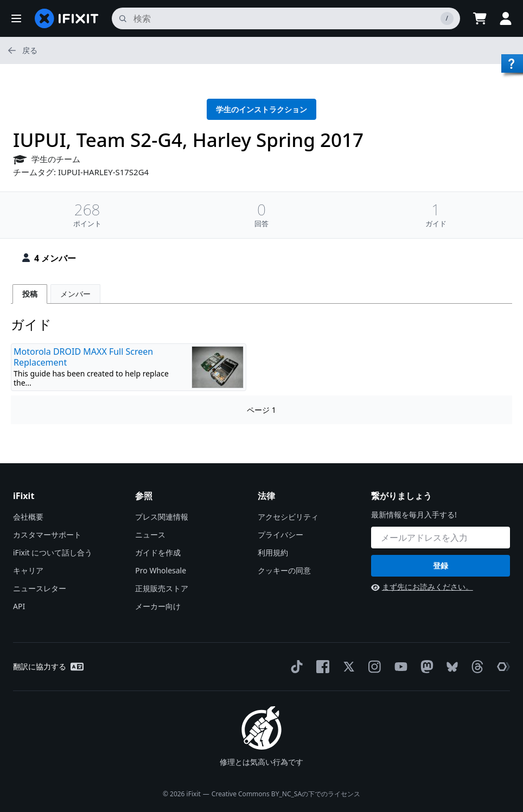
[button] (16, 18)
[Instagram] (373, 667)
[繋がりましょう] (441, 538)
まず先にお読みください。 (422, 587)
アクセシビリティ (288, 517)
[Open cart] (480, 18)
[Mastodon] (425, 667)
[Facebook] (321, 667)
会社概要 (28, 517)
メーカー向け (158, 606)
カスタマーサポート (47, 535)
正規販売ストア (162, 588)
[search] (286, 18)
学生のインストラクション (261, 109)
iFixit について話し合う (53, 552)
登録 (441, 565)
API (19, 606)
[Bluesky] (450, 667)
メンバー (75, 294)
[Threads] (475, 667)
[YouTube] (399, 667)
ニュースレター (40, 588)
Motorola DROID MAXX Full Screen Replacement (83, 357)
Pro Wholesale (161, 570)
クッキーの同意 (284, 570)
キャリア (28, 570)
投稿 (30, 294)
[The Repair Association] (501, 667)
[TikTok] (295, 667)
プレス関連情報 (162, 517)
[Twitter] (347, 667)
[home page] (67, 18)
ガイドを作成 (158, 552)
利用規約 (273, 552)
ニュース (150, 535)
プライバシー (280, 535)
